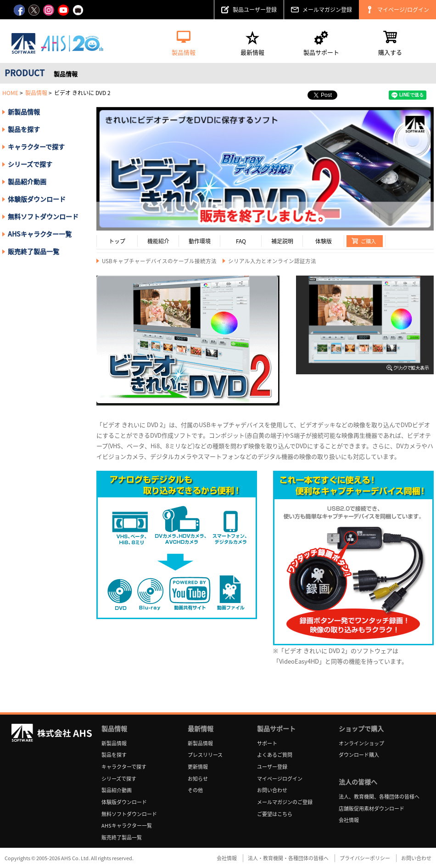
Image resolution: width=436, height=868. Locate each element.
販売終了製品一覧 (34, 251)
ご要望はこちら (275, 814)
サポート (267, 743)
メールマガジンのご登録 (285, 802)
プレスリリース (205, 755)
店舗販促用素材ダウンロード (372, 809)
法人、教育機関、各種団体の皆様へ (379, 797)
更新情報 (198, 767)
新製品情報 (24, 112)
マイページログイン (280, 779)
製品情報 (36, 93)
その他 (195, 790)
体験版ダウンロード (37, 199)
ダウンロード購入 (359, 755)
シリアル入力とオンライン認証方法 (272, 261)
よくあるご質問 (275, 755)
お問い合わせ (272, 790)
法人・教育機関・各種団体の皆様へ (288, 858)
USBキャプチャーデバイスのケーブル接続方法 (159, 261)
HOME (10, 93)
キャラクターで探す (124, 767)
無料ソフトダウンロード (43, 216)
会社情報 (349, 820)
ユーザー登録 (272, 767)
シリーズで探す (119, 779)
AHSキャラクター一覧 (40, 234)
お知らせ (198, 779)
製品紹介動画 (27, 181)
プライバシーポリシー (365, 858)
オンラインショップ (361, 743)
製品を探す (24, 129)
